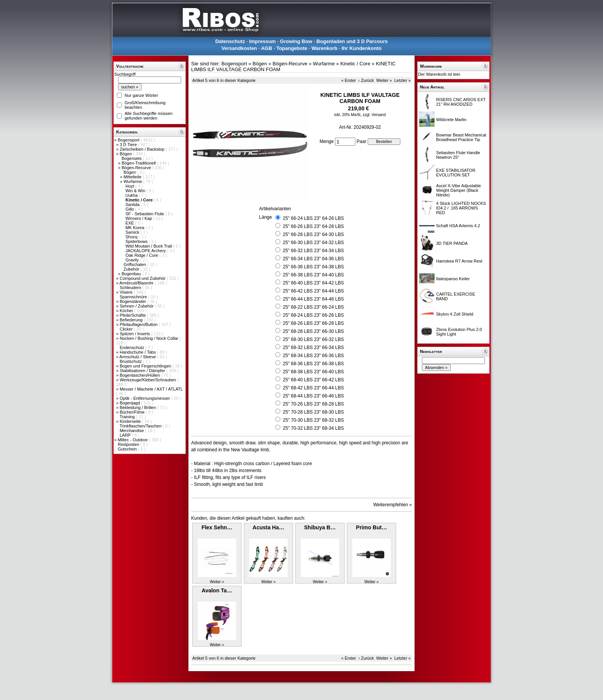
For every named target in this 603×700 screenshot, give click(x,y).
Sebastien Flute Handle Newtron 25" (458, 155)
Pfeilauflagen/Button (139, 324)
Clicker (127, 329)
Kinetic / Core (355, 64)
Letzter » (402, 80)
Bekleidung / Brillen (138, 407)
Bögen (126, 154)
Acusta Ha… (268, 527)
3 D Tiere (129, 145)
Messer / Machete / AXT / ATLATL (151, 389)
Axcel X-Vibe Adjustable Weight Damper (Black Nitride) (459, 190)
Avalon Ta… (217, 590)
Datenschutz (230, 41)
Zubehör (132, 269)
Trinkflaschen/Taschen (141, 426)
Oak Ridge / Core (142, 255)
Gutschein (128, 449)
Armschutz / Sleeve (138, 357)
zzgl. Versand (374, 115)
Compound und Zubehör (143, 278)
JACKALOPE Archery (146, 251)
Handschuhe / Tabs (138, 352)
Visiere (127, 292)
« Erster (349, 80)
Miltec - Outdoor (133, 440)
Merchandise (132, 431)
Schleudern (131, 288)
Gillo (130, 209)
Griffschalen (135, 264)
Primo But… (372, 527)
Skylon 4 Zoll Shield (455, 314)
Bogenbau (132, 274)
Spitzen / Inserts (135, 334)
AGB (267, 48)
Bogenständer (133, 301)
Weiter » (384, 80)
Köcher (127, 311)
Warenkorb (324, 48)
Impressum (262, 41)
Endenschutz (132, 348)
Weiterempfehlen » (393, 505)
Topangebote (292, 48)
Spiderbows (137, 241)
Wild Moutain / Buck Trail (149, 246)
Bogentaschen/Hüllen (140, 375)
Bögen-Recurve (137, 168)
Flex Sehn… (217, 527)
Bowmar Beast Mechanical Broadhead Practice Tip (461, 137)
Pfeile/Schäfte (133, 315)
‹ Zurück (366, 80)
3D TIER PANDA (452, 243)
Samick (133, 232)
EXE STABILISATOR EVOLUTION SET (456, 173)
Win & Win (136, 191)
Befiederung (132, 320)
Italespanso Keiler (453, 279)
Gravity (133, 260)
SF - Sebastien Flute (145, 214)
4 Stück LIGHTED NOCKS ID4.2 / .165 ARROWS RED (461, 208)
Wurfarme (133, 181)
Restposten (129, 444)
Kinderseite (131, 421)
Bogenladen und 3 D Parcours (352, 41)
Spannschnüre (134, 297)
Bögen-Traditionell (139, 163)
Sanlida (133, 205)
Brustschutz (131, 361)
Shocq (132, 237)
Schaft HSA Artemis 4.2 (458, 226)
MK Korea (135, 228)
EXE (130, 223)
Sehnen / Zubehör (137, 306)
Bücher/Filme (133, 412)
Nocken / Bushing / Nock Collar (149, 338)
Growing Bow (296, 41)
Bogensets (132, 158)
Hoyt (130, 186)
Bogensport (129, 140)
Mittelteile (133, 177)
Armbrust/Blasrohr (137, 283)
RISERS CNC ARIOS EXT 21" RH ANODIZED (461, 102)
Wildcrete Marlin (451, 120)
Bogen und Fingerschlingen (146, 366)
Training (128, 417)
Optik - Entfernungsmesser (145, 398)
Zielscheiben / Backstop (142, 149)
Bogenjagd (130, 403)
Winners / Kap (139, 218)
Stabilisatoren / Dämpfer (143, 371)
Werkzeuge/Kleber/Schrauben (148, 380)
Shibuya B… (320, 527)
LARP (126, 435)
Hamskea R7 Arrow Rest (459, 261)
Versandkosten (239, 48)
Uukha (132, 195)
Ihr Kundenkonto (361, 48)
